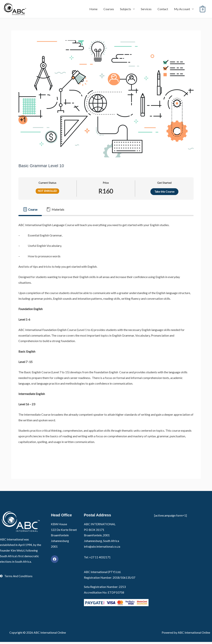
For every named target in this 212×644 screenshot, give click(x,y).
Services (146, 10)
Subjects (126, 10)
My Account (182, 10)
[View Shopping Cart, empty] (203, 10)
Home (93, 10)
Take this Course (164, 194)
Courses (109, 10)
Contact (163, 10)
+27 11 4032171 (100, 559)
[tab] (30, 211)
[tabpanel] (106, 343)
